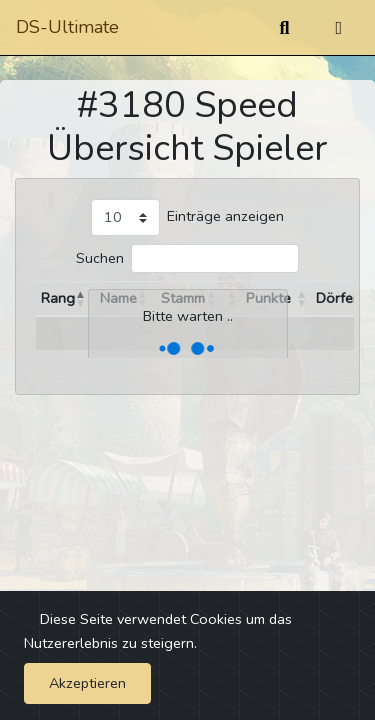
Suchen (100, 258)
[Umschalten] (338, 28)
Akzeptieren (87, 683)
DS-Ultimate (67, 27)
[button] (81, 299)
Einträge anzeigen (225, 216)
